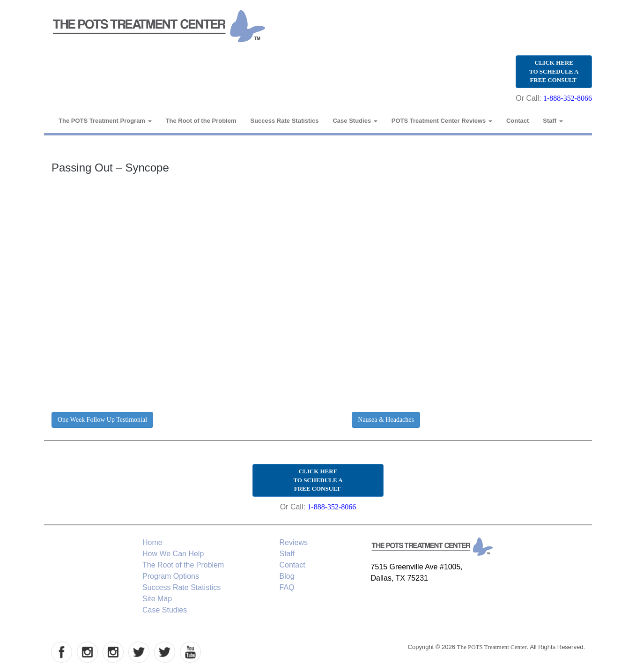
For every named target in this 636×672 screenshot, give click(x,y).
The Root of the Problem (201, 121)
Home (152, 542)
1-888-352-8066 (568, 98)
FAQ (287, 587)
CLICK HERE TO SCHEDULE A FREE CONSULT (554, 71)
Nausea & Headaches (386, 420)
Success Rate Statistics (285, 121)
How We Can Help (173, 554)
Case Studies (355, 121)
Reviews (294, 542)
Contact (518, 121)
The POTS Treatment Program (105, 121)
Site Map (157, 599)
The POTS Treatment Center (492, 647)
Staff (553, 121)
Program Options (171, 576)
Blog (287, 576)
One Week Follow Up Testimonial (102, 420)
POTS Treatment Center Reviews (442, 121)
